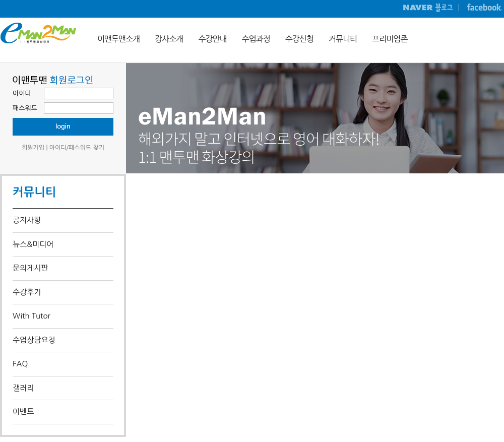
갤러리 (23, 388)
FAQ (20, 364)
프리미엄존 (390, 39)
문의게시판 (30, 268)
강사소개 (169, 39)
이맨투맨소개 (118, 39)
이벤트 (23, 412)
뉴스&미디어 (33, 244)
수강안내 (212, 39)
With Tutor (31, 316)
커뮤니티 (343, 39)
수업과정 (256, 39)
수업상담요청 (34, 340)
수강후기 (27, 292)
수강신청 (299, 39)
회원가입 (33, 148)
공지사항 (27, 220)
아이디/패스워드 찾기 (77, 148)
